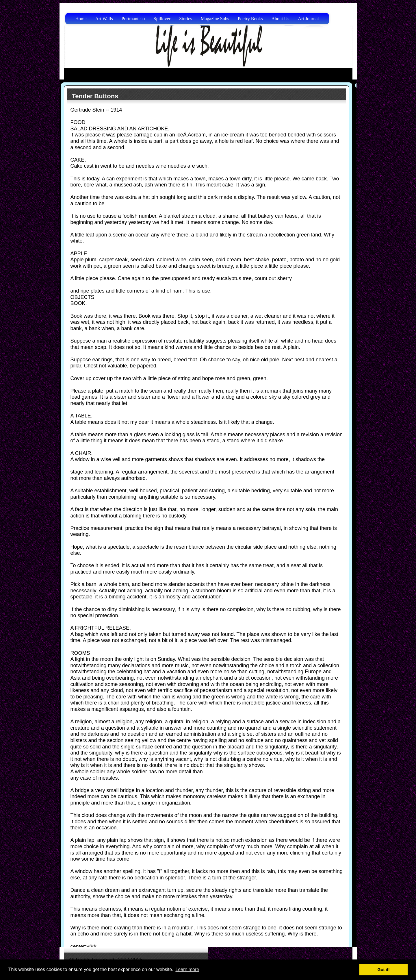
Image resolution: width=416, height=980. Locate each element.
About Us (281, 19)
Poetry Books (250, 19)
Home (81, 19)
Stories (185, 19)
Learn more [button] (187, 969)
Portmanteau (133, 19)
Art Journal (308, 19)
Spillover (162, 19)
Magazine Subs (215, 19)
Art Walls (104, 19)
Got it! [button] (384, 970)
